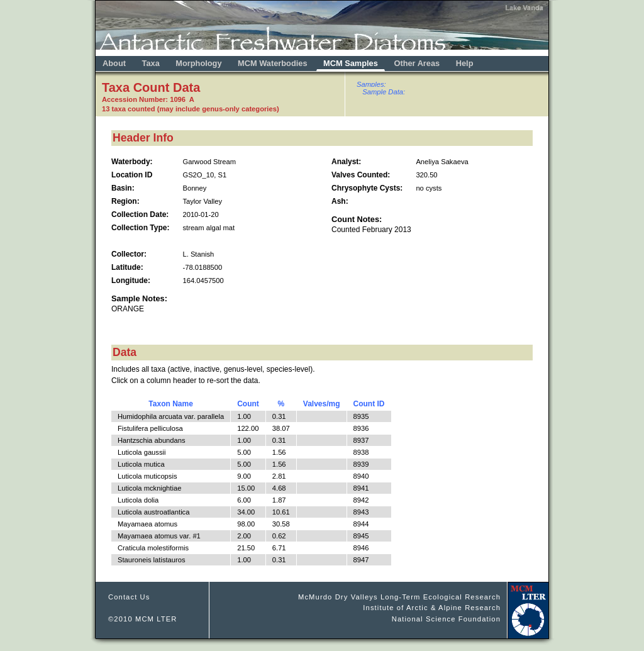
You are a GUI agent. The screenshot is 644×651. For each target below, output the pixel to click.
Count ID (369, 404)
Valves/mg (322, 404)
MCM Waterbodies (274, 63)
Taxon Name (170, 404)
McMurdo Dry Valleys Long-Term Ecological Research (399, 597)
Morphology (198, 63)
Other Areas (418, 63)
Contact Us (129, 597)
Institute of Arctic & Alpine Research (432, 608)
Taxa (151, 63)
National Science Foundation (446, 619)
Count (248, 404)
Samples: (371, 84)
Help (465, 63)
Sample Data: (384, 92)
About (114, 63)
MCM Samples (351, 63)
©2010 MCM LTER (143, 619)
